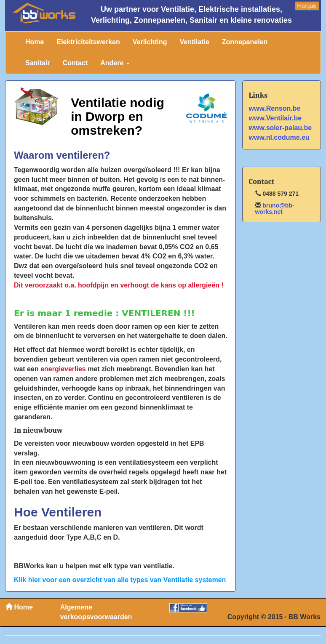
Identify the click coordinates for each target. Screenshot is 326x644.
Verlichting (150, 42)
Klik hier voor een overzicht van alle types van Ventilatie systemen (120, 580)
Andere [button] (115, 63)
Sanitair (38, 63)
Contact (75, 63)
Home (35, 42)
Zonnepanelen (245, 42)
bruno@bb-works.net (275, 209)
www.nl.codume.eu (279, 137)
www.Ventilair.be (275, 118)
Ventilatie (195, 42)
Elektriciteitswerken (88, 42)
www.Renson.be (275, 108)
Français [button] (307, 6)
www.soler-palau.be (281, 128)
